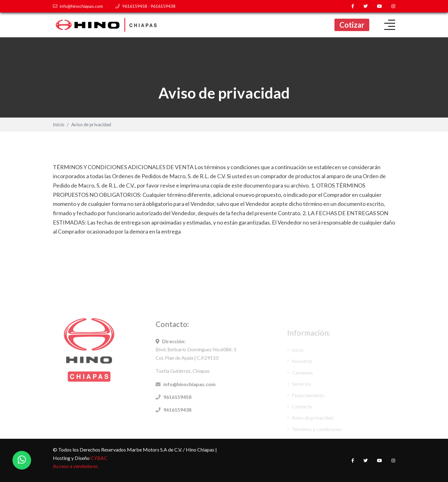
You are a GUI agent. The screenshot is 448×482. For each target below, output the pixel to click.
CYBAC (99, 458)
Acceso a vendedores (75, 466)
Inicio (59, 125)
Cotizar (352, 25)
